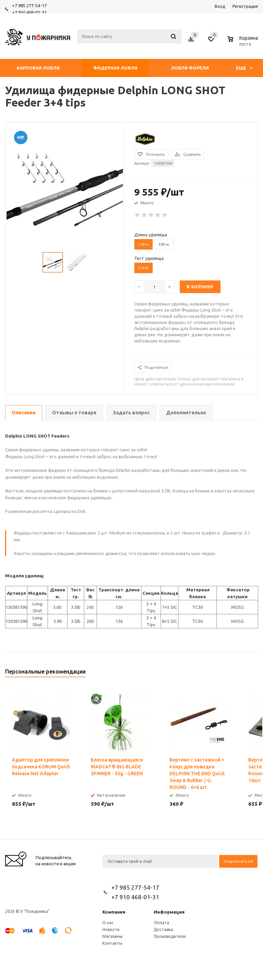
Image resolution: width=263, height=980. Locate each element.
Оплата (161, 923)
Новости (111, 929)
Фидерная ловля (115, 68)
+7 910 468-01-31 (29, 12)
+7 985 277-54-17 (29, 5)
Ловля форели (190, 68)
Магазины (112, 936)
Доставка (163, 929)
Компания (114, 912)
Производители (170, 936)
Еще (244, 68)
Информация (169, 912)
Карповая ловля (38, 68)
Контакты (112, 943)
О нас (108, 923)
